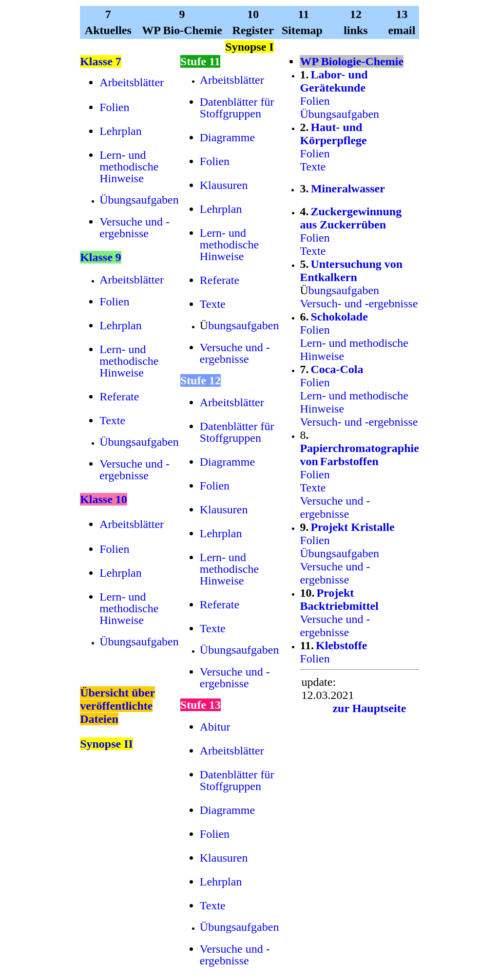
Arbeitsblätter (132, 82)
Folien (114, 107)
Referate (119, 396)
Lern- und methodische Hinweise (129, 167)
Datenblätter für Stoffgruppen (237, 108)
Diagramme (227, 137)
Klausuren (224, 185)
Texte (112, 420)
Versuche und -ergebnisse (134, 227)
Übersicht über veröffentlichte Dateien (117, 706)
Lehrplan (121, 131)
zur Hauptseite (369, 708)
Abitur (215, 727)
